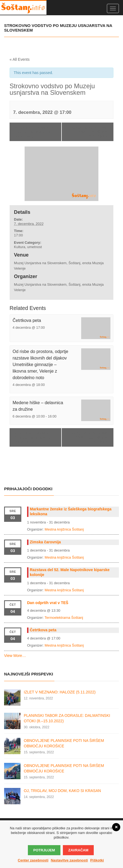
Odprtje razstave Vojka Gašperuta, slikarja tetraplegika (89, 132)
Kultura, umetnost (28, 247)
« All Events (20, 59)
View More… (15, 656)
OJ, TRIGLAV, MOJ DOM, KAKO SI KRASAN (62, 791)
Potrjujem (44, 850)
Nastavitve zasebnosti (69, 860)
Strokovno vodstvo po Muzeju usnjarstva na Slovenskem (35, 132)
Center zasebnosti (33, 860)
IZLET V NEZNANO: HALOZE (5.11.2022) (60, 692)
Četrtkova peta (27, 320)
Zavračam (78, 850)
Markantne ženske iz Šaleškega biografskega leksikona (71, 511)
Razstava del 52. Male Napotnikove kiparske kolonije (70, 572)
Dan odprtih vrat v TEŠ (48, 603)
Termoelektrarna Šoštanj (64, 618)
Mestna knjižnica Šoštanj (64, 529)
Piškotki (97, 860)
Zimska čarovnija (45, 542)
